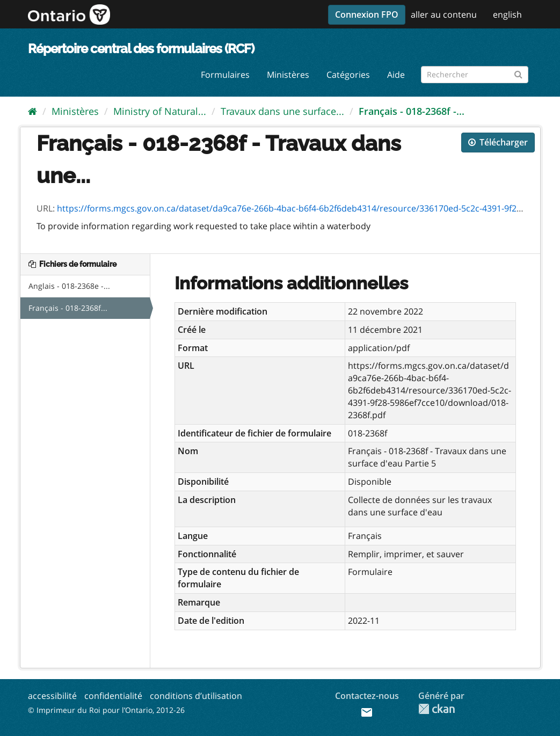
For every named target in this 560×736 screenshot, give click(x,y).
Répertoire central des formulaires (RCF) (141, 49)
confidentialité (113, 696)
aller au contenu (444, 14)
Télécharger (498, 142)
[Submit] (518, 73)
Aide (396, 75)
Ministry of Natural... (160, 111)
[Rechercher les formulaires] (475, 75)
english (507, 14)
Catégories (348, 75)
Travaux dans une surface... (282, 111)
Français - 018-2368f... (68, 308)
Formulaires (225, 75)
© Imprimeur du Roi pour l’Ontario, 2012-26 (106, 710)
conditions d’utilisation (196, 696)
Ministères (288, 75)
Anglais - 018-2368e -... (69, 286)
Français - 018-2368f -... (412, 111)
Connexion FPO (367, 14)
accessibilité (52, 696)
